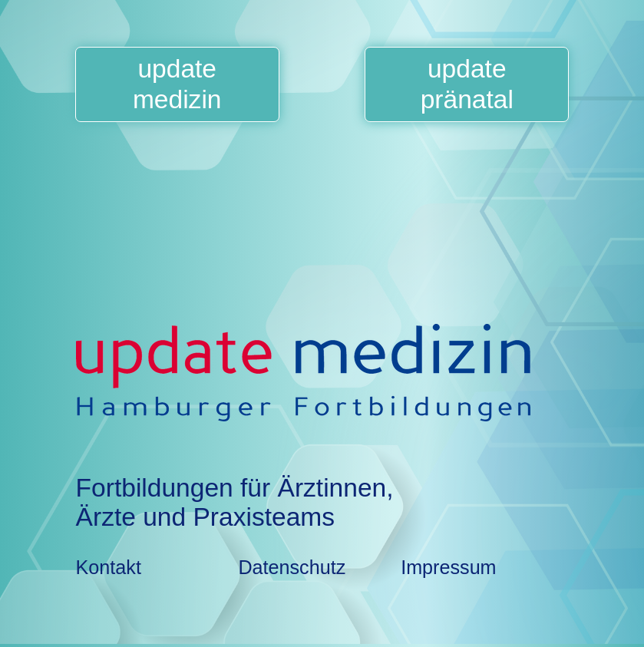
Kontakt (109, 567)
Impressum (448, 567)
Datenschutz (292, 567)
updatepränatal (467, 84)
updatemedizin (177, 84)
